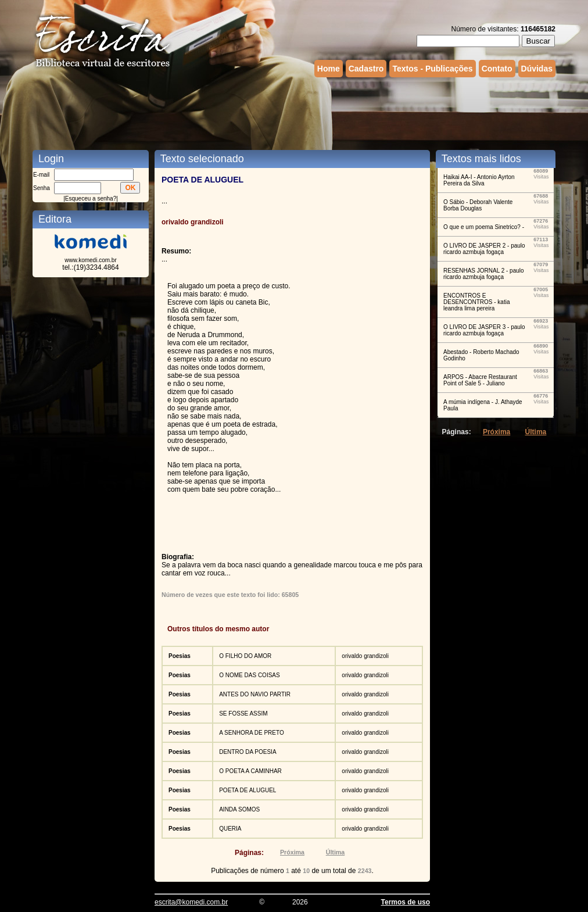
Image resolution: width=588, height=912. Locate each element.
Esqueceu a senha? (91, 199)
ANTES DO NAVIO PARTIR (255, 694)
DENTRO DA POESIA (248, 752)
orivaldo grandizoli (365, 656)
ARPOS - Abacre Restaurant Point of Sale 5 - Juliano (480, 380)
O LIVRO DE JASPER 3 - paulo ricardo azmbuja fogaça (484, 330)
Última (336, 852)
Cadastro (366, 69)
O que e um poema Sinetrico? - (484, 227)
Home (329, 69)
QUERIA (230, 829)
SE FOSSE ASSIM (243, 713)
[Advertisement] (294, 112)
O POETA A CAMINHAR (250, 771)
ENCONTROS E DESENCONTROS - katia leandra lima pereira (476, 302)
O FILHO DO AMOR (245, 656)
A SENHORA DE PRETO (252, 733)
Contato (497, 69)
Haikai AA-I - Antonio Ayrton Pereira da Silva (479, 180)
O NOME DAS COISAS (249, 675)
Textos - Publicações (432, 69)
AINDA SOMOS (239, 809)
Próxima (292, 852)
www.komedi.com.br (90, 260)
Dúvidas (537, 69)
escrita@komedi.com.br (191, 902)
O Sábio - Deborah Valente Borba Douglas (478, 205)
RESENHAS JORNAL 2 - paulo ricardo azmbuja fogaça (484, 274)
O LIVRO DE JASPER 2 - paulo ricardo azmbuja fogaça (484, 249)
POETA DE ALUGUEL (248, 790)
